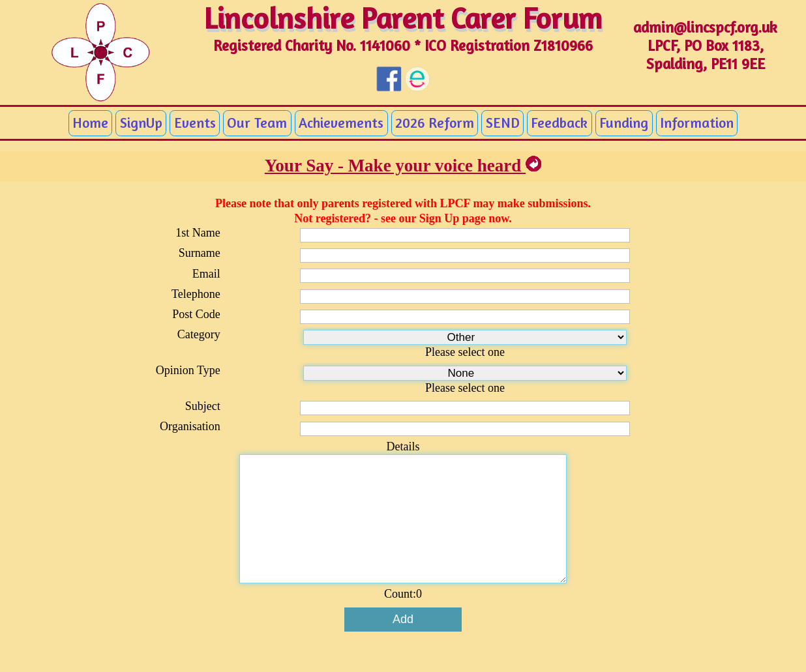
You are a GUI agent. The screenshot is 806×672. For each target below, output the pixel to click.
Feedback (559, 123)
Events (195, 123)
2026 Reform (435, 123)
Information (697, 123)
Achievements (341, 123)
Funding (624, 123)
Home (90, 123)
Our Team (257, 123)
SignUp (141, 123)
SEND (503, 123)
